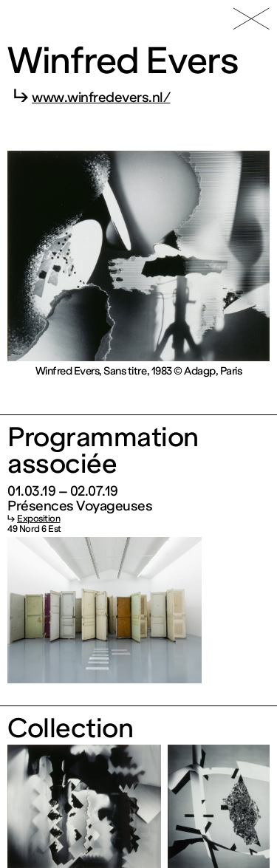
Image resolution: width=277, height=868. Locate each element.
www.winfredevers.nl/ (101, 98)
